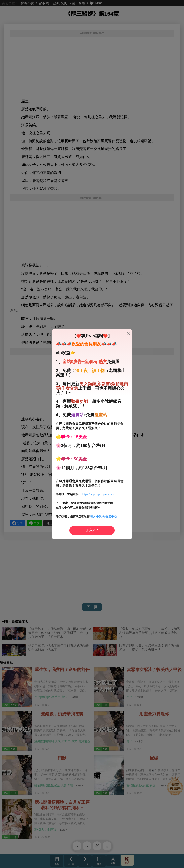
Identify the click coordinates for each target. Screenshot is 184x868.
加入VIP (92, 530)
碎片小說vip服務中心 (104, 516)
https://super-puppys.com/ (98, 494)
